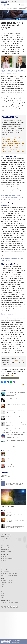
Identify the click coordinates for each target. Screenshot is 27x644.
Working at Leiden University (7, 580)
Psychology (5, 475)
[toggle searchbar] (19, 5)
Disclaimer (3, 592)
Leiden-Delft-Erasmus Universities (8, 588)
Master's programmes (6, 538)
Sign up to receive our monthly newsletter (10, 602)
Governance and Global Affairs (7, 558)
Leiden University (4, 1)
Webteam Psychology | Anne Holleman (18, 385)
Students (9, 1)
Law (2, 562)
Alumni (3, 584)
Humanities (4, 560)
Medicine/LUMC (5, 564)
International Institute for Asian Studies (9, 576)
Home (2, 9)
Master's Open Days (5, 550)
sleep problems (11, 378)
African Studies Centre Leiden (7, 570)
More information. (16, 640)
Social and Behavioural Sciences (9, 474)
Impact (3, 586)
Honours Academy (5, 572)
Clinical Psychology (6, 477)
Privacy (3, 596)
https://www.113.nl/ (17, 360)
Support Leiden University (7, 582)
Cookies (3, 594)
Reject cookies (16, 642)
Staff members (14, 1)
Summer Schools (5, 544)
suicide (17, 378)
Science (3, 566)
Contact (3, 598)
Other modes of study (6, 546)
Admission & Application (6, 552)
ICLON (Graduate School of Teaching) (9, 574)
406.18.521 (11, 375)
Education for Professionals (7, 542)
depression (4, 378)
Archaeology (4, 556)
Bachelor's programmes (6, 536)
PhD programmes (5, 540)
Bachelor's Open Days (6, 548)
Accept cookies (6, 642)
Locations (3, 590)
